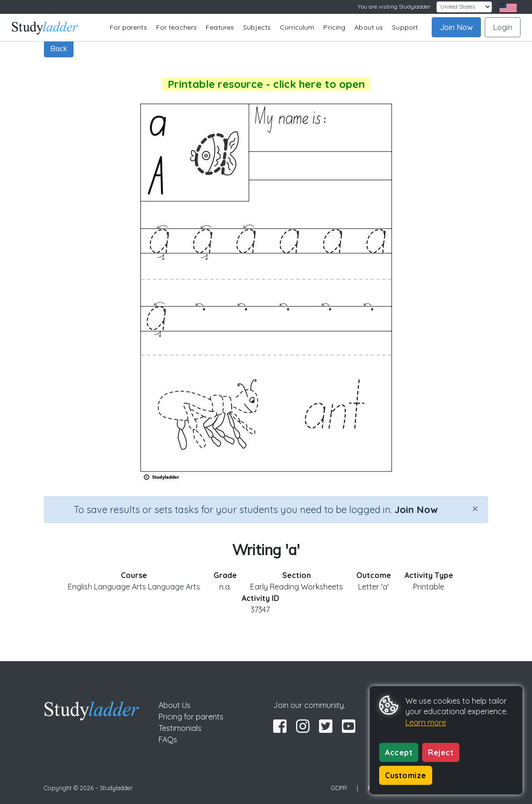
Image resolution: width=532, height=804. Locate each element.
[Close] (475, 508)
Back (59, 48)
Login (503, 27)
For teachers (176, 27)
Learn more (426, 722)
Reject (441, 752)
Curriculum (297, 27)
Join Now (456, 27)
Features (220, 27)
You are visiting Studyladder (394, 6)
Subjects (257, 27)
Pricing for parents (191, 717)
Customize (406, 775)
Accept (399, 752)
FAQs (168, 740)
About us (369, 27)
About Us (175, 705)
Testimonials (180, 728)
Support (405, 27)
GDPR (339, 788)
